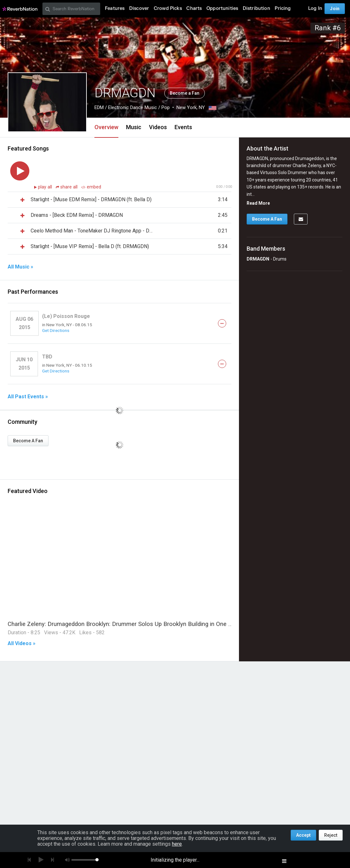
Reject (331, 835)
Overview (106, 127)
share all (67, 187)
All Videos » (22, 644)
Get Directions (56, 330)
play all (46, 187)
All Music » (20, 267)
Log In (315, 8)
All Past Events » (28, 397)
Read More (258, 203)
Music (134, 127)
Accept (303, 835)
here (177, 844)
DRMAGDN (258, 259)
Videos (158, 127)
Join (335, 9)
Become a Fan (185, 93)
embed (91, 187)
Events (183, 127)
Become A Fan (28, 441)
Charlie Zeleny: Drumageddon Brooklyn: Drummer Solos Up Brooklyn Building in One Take (124, 624)
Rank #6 (328, 28)
